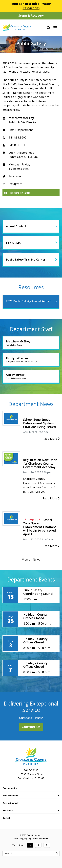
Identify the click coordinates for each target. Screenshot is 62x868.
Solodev (44, 838)
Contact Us (31, 727)
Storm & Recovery (31, 16)
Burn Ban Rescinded (25, 4)
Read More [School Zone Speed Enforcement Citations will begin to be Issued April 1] (51, 546)
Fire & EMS (13, 243)
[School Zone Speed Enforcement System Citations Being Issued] (11, 418)
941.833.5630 (18, 145)
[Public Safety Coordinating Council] (31, 595)
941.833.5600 (18, 137)
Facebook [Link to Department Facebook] (15, 176)
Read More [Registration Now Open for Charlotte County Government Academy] (51, 498)
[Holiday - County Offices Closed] (31, 619)
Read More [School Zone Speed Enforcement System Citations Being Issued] (51, 439)
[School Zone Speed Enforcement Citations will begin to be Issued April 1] (11, 518)
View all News (31, 559)
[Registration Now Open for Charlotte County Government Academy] (11, 459)
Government (10, 795)
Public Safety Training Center (26, 259)
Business (8, 810)
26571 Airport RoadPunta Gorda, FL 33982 (24, 155)
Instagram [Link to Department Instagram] (15, 184)
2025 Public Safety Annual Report (28, 301)
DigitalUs (32, 838)
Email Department (21, 130)
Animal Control (16, 226)
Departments (11, 803)
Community (10, 788)
